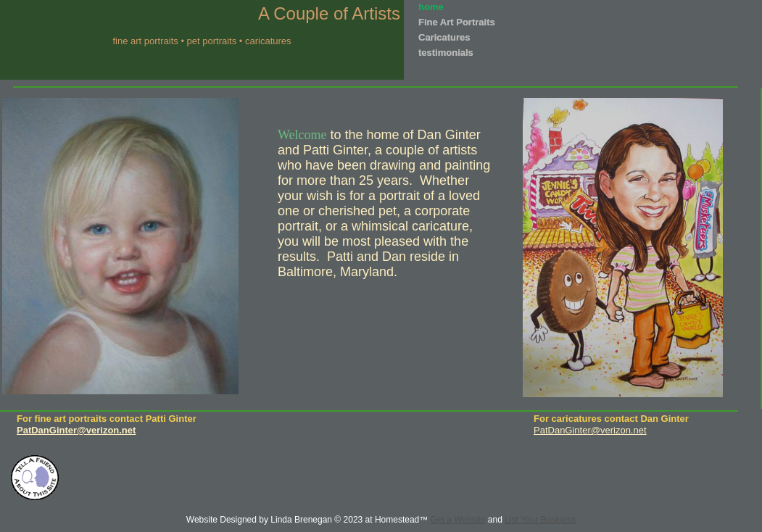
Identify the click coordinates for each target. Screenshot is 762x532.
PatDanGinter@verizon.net (590, 430)
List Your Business (540, 520)
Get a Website (458, 520)
